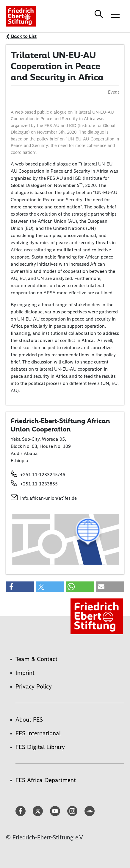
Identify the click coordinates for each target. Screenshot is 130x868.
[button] (20, 587)
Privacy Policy (34, 686)
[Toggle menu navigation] (115, 14)
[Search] (100, 14)
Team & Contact (36, 659)
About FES (29, 720)
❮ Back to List (21, 36)
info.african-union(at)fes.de (48, 498)
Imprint (25, 673)
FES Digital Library (40, 747)
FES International (38, 733)
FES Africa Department (46, 780)
